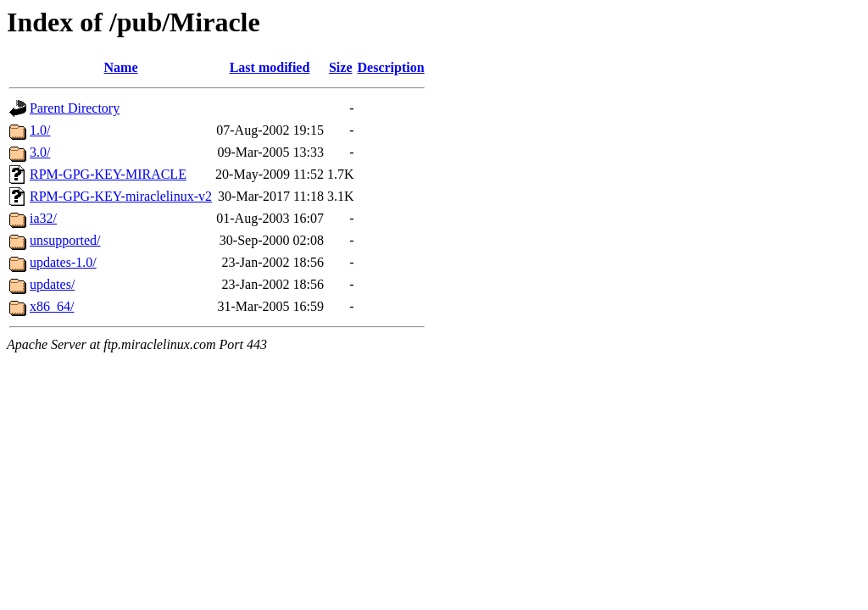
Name (121, 67)
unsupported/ (65, 240)
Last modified (270, 67)
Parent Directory (75, 108)
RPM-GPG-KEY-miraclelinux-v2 (121, 196)
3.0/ (40, 152)
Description (391, 67)
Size (341, 67)
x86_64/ (52, 306)
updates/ (52, 284)
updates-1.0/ (63, 262)
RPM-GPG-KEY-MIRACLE (108, 174)
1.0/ (40, 130)
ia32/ (43, 218)
